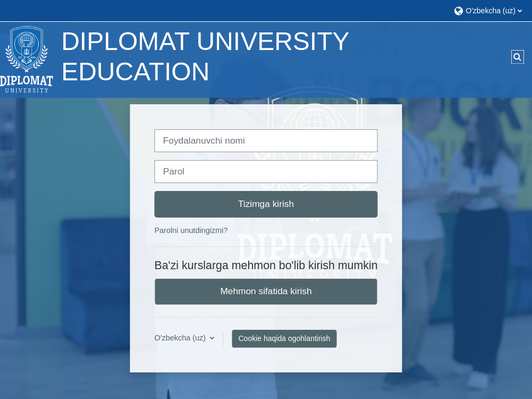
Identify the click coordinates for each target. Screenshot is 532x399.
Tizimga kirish (266, 204)
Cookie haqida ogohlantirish (284, 338)
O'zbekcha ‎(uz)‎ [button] (181, 338)
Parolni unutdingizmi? (191, 230)
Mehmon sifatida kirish (266, 291)
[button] (488, 10)
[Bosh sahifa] (27, 59)
